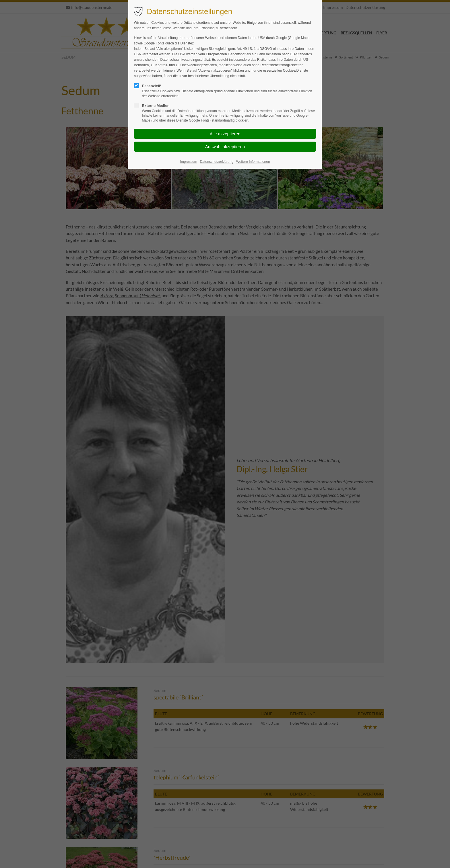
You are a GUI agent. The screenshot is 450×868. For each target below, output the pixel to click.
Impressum (188, 162)
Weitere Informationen (253, 162)
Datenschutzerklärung (217, 162)
